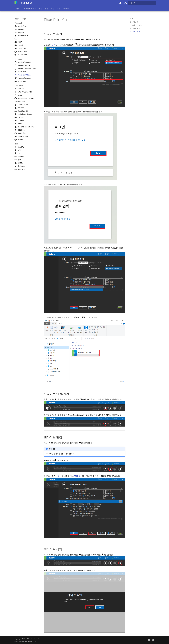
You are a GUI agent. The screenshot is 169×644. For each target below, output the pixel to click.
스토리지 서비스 (30, 9)
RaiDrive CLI (68, 9)
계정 (53, 9)
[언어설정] (126, 3)
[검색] (142, 3)
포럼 (59, 9)
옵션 (40, 9)
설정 (46, 9)
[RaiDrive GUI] (16, 3)
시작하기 (18, 9)
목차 (131, 19)
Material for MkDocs (29, 641)
